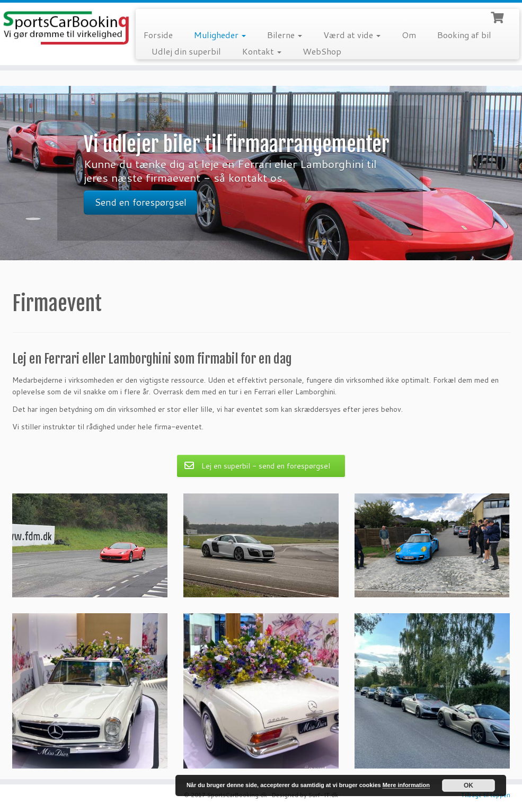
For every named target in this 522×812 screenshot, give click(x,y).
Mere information (406, 785)
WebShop (322, 51)
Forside (158, 35)
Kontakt (262, 51)
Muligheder (220, 35)
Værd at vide (352, 35)
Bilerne (285, 35)
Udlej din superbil (186, 51)
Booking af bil (464, 35)
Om (409, 35)
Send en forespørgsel (140, 202)
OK (468, 785)
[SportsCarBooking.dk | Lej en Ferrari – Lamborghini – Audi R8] (61, 29)
